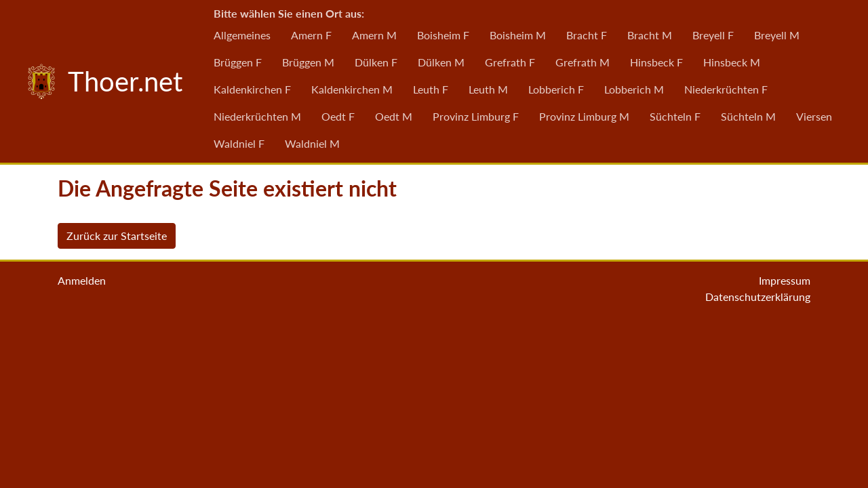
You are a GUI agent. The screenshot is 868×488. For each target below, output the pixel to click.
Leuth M (488, 89)
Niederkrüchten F (726, 89)
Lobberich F (556, 89)
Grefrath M (583, 62)
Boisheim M (518, 35)
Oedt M (394, 116)
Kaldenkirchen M (352, 89)
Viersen (814, 116)
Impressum (785, 280)
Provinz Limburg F (476, 116)
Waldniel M (312, 143)
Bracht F (587, 35)
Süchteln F (675, 116)
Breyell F (713, 35)
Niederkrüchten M (257, 116)
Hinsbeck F (656, 62)
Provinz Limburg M (584, 116)
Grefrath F (510, 62)
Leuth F (431, 89)
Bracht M (650, 35)
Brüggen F (238, 62)
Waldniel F (239, 143)
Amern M (374, 35)
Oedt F (338, 116)
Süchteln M (748, 116)
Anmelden (82, 280)
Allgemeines (242, 35)
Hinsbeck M (732, 62)
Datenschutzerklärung (758, 297)
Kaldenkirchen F (252, 89)
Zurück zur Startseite (117, 236)
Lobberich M (634, 89)
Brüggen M (308, 62)
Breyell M (777, 35)
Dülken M (441, 62)
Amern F (311, 35)
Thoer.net (102, 81)
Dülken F (376, 62)
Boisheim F (443, 35)
